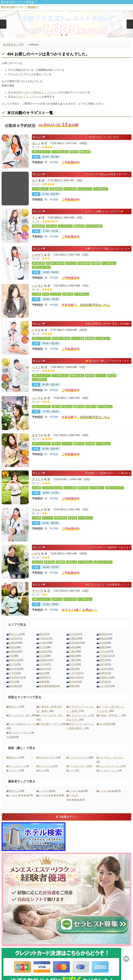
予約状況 (37, 164)
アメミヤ (38, 486)
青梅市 (73, 692)
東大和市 (74, 688)
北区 (11, 662)
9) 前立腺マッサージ (50, 730)
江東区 (73, 657)
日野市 (73, 674)
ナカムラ (38, 516)
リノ (35, 218)
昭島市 (43, 674)
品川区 (73, 640)
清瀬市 (43, 688)
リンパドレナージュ (110, 772)
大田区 (103, 649)
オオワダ (38, 441)
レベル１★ (45, 797)
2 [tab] (66, 35)
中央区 (43, 644)
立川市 (43, 670)
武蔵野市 (44, 666)
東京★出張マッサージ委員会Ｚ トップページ (34, 92)
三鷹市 (73, 666)
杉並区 (43, 657)
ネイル (42, 776)
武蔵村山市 (105, 683)
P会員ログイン (66, 822)
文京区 (43, 649)
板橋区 (103, 653)
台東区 (12, 649)
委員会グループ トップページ (25, 97)
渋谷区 (12, 644)
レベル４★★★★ (18, 801)
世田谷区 (74, 649)
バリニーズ (15, 776)
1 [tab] (62, 35)
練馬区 (73, 653)
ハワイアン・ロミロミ (111, 763)
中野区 (12, 657)
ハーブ (72, 776)
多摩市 (103, 679)
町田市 (103, 688)
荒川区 (43, 653)
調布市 (103, 666)
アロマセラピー (47, 763)
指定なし (14, 640)
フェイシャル (46, 772)
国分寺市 (14, 674)
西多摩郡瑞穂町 (48, 692)
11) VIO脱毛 (105, 730)
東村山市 (74, 683)
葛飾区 (73, 662)
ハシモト (38, 289)
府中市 (103, 670)
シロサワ (38, 256)
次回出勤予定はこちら (95, 310)
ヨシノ (36, 144)
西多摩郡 (14, 692)
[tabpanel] (66, 24)
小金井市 (104, 674)
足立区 (43, 662)
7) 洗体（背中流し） (110, 721)
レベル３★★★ (107, 797)
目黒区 (73, 644)
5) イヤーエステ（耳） (51, 721)
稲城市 (43, 683)
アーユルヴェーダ (78, 772)
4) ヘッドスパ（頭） (20, 721)
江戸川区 (104, 657)
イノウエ (38, 404)
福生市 (43, 679)
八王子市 (74, 679)
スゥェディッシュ (109, 776)
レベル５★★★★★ (50, 801)
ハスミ (36, 371)
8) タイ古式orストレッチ (22, 730)
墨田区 (12, 653)
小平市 (12, 679)
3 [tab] (71, 35)
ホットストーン (17, 772)
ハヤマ (36, 560)
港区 (41, 640)
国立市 (73, 670)
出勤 (36, 159)
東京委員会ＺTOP (13, 45)
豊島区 (103, 644)
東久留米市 (15, 683)
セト (35, 181)
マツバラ (38, 597)
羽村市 (12, 688)
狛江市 (12, 670)
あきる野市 (105, 692)
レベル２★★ (76, 797)
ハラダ (36, 334)
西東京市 (14, 666)
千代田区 (104, 662)
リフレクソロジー (78, 763)
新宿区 (103, 640)
